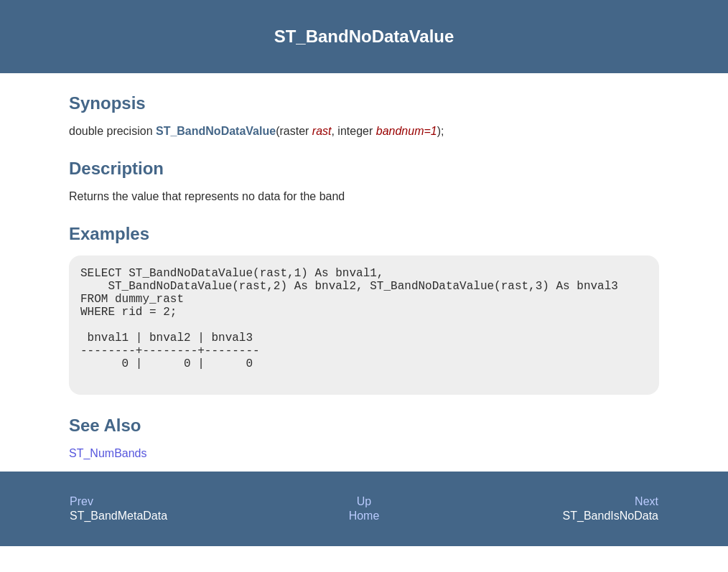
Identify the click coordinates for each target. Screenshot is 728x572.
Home (364, 541)
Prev (81, 527)
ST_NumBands (108, 479)
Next (647, 527)
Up (364, 527)
